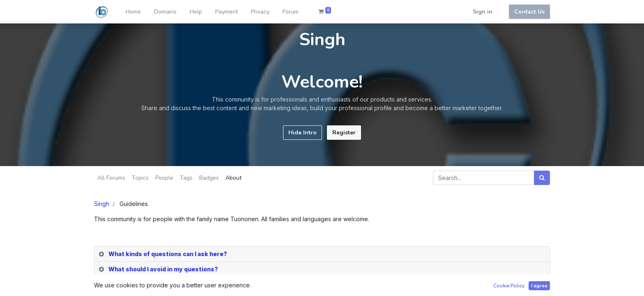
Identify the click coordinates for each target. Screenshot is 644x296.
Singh (102, 204)
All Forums (111, 178)
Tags (186, 178)
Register (344, 133)
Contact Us (529, 12)
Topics (140, 178)
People (164, 178)
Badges (209, 178)
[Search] (542, 178)
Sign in (483, 12)
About (233, 178)
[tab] (322, 254)
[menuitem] (133, 12)
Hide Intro (302, 133)
